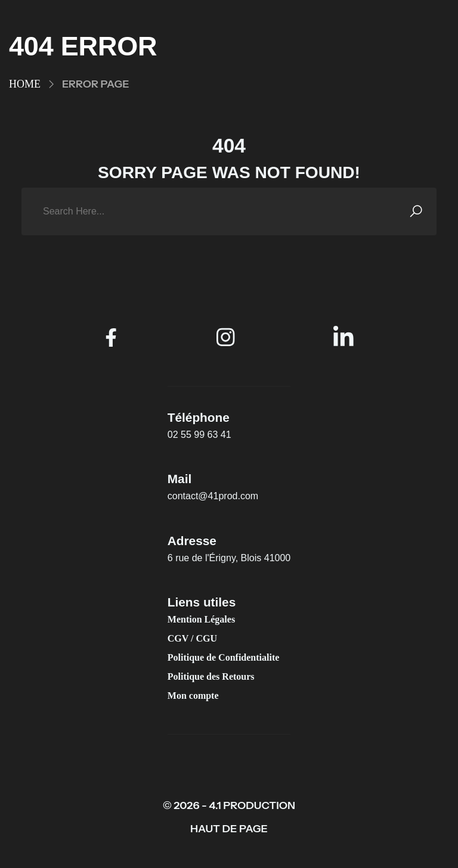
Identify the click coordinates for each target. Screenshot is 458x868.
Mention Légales (201, 619)
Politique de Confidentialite (224, 657)
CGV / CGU (192, 638)
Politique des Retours (211, 676)
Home (25, 84)
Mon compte (193, 696)
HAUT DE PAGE (229, 829)
